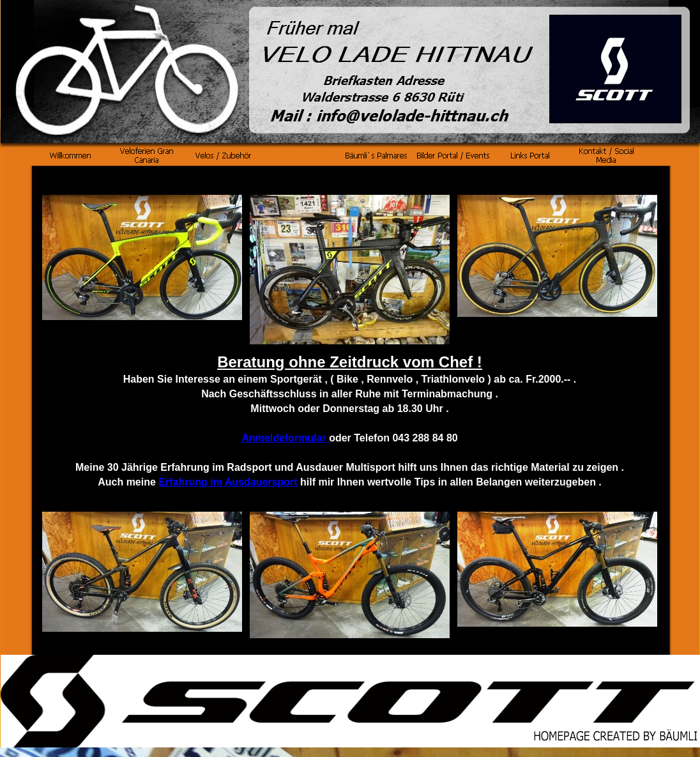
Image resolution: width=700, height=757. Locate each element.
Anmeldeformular (285, 438)
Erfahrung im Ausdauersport (228, 482)
